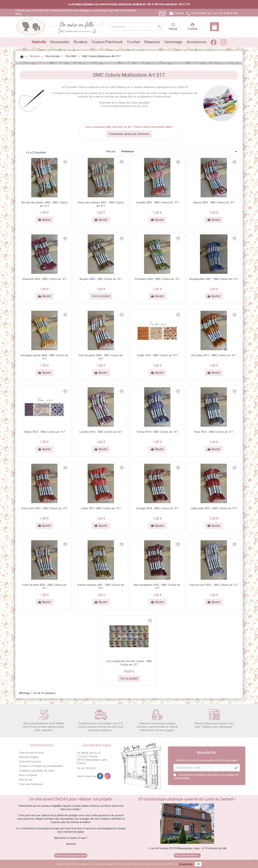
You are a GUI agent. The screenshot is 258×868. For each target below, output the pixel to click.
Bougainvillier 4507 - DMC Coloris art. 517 (214, 279)
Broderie (81, 42)
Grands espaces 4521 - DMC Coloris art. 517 (101, 587)
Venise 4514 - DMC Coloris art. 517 (157, 432)
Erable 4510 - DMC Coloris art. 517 (157, 355)
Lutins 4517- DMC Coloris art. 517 (101, 508)
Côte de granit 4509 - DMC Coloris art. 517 (101, 357)
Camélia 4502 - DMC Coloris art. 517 (157, 202)
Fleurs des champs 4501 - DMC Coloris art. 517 (101, 204)
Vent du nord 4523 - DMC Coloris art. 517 (214, 585)
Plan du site (26, 780)
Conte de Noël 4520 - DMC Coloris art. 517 (44, 587)
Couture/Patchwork (107, 42)
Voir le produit (101, 296)
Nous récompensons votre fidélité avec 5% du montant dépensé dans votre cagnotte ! (44, 721)
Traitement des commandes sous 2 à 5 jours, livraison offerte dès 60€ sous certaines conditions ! (101, 721)
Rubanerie (152, 42)
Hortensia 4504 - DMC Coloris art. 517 (44, 279)
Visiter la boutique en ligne (71, 855)
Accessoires (196, 42)
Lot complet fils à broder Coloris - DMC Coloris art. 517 (129, 663)
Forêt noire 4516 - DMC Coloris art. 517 (44, 508)
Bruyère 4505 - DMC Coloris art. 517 (101, 279)
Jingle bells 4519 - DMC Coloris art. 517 (214, 508)
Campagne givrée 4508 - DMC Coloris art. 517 (44, 357)
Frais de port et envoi (31, 753)
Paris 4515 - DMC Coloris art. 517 (214, 432)
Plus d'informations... (187, 855)
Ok (198, 864)
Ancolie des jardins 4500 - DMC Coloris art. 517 (44, 204)
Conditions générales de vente (37, 771)
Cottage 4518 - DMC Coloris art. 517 (157, 508)
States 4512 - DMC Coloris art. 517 (44, 432)
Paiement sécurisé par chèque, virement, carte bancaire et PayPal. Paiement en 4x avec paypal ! (157, 721)
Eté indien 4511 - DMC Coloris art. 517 (214, 355)
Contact (179, 13)
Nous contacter (28, 775)
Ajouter (44, 220)
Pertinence (180, 151)
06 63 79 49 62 (87, 768)
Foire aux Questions (31, 784)
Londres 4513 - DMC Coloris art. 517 (101, 432)
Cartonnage (173, 42)
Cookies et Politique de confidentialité (41, 766)
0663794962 (199, 13)
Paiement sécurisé (30, 762)
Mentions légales (29, 757)
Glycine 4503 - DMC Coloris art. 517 (214, 202)
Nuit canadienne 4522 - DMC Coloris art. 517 (157, 587)
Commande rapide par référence (129, 134)
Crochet (133, 42)
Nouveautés (60, 42)
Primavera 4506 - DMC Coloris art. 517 (157, 279)
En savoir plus (186, 864)
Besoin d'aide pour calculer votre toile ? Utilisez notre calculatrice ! (214, 719)
